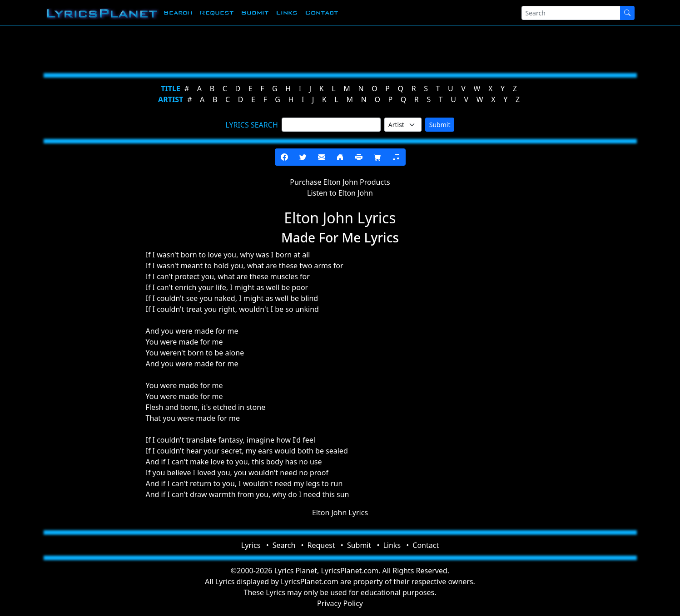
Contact (321, 12)
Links (287, 12)
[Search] (571, 13)
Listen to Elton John (340, 193)
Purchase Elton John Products (340, 182)
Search (178, 12)
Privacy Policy (340, 603)
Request (216, 12)
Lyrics (251, 545)
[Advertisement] (296, 48)
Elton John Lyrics (340, 513)
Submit (255, 12)
